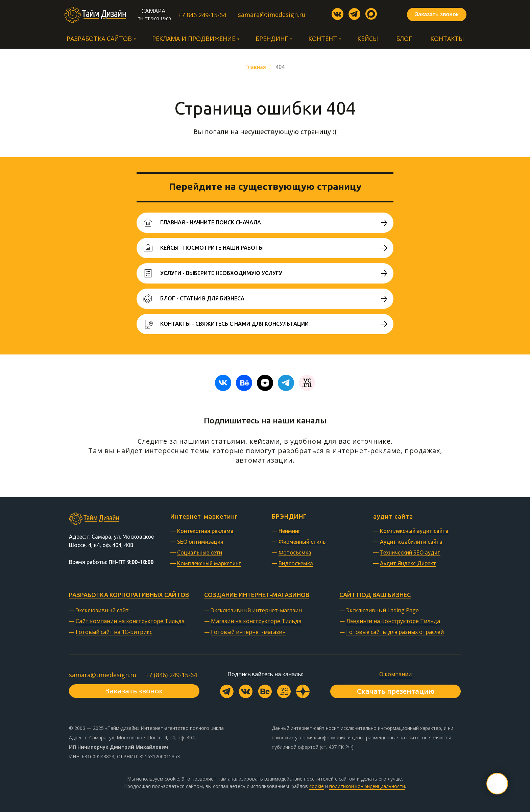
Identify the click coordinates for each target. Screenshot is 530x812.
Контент (323, 39)
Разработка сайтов (99, 39)
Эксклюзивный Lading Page (382, 610)
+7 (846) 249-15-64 (171, 675)
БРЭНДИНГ (289, 516)
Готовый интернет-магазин (248, 632)
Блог (404, 39)
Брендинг (272, 39)
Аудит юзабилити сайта (411, 542)
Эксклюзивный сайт (102, 610)
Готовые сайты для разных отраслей (395, 632)
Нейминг (289, 531)
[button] (437, 15)
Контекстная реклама (205, 531)
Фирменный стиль (302, 542)
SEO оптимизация (200, 542)
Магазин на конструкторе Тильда (256, 621)
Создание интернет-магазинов (257, 595)
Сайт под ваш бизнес (375, 595)
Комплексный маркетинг (209, 563)
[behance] (244, 383)
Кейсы (368, 39)
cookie (317, 786)
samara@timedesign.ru (103, 675)
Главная (256, 67)
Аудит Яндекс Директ (408, 563)
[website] (307, 383)
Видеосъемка (296, 563)
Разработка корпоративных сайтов (129, 595)
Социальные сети (200, 552)
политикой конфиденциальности (367, 786)
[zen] (265, 383)
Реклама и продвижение (194, 39)
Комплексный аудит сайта (414, 531)
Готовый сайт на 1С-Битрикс (114, 632)
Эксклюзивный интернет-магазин (256, 610)
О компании (395, 674)
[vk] (223, 383)
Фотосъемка (295, 552)
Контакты (447, 39)
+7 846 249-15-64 (202, 15)
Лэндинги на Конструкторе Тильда (393, 621)
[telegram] (286, 383)
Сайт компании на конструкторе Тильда (130, 621)
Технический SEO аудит (410, 552)
